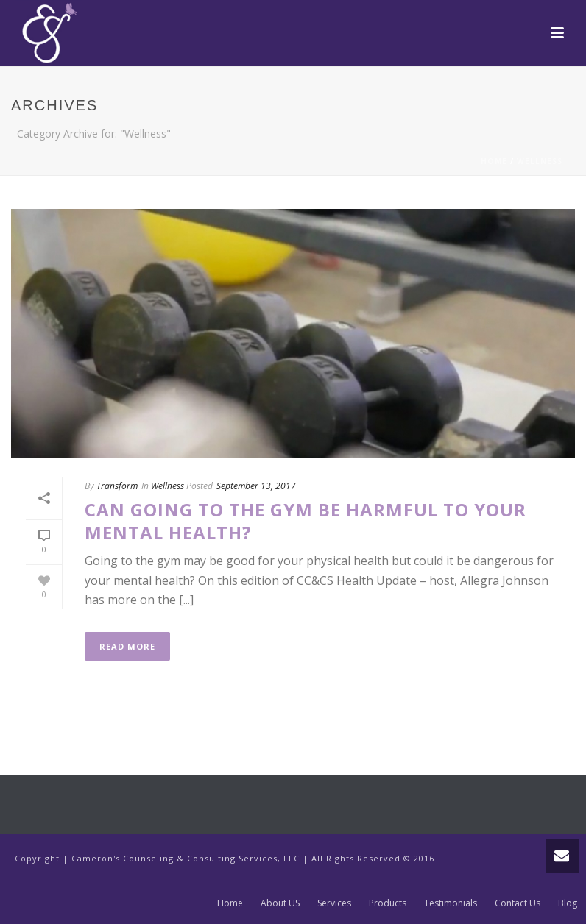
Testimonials (451, 903)
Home (494, 161)
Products (388, 903)
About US (280, 903)
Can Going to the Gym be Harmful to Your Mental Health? (306, 521)
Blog (568, 903)
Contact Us (518, 903)
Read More (127, 646)
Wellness (540, 161)
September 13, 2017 (256, 486)
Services (334, 903)
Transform (117, 486)
